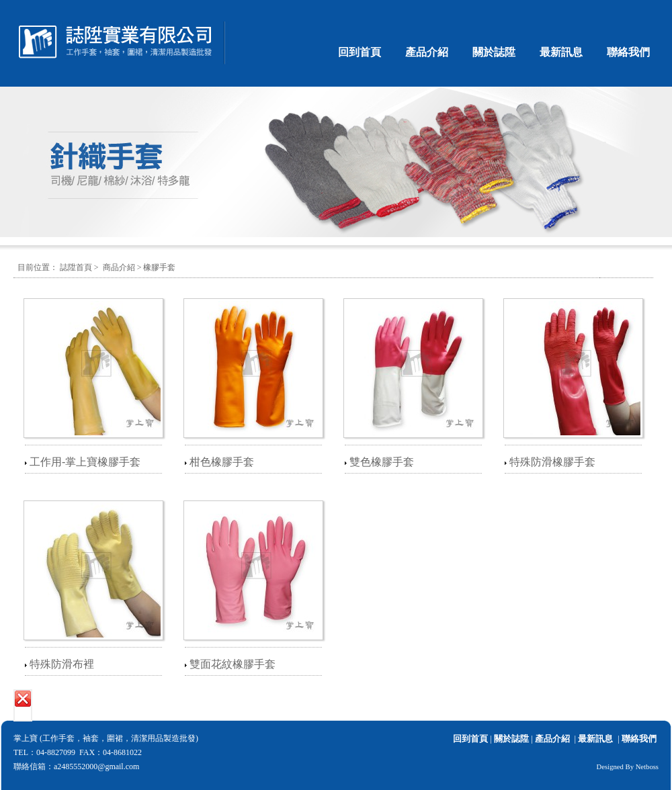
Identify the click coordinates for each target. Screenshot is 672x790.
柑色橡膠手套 (222, 462)
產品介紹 (427, 52)
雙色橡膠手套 (382, 462)
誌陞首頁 (76, 267)
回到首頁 (360, 52)
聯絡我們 (628, 52)
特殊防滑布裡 (62, 664)
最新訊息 (561, 52)
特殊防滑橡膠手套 (552, 462)
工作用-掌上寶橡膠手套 (85, 462)
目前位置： (38, 267)
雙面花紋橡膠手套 (233, 664)
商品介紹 (119, 267)
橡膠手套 (159, 267)
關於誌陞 (494, 52)
